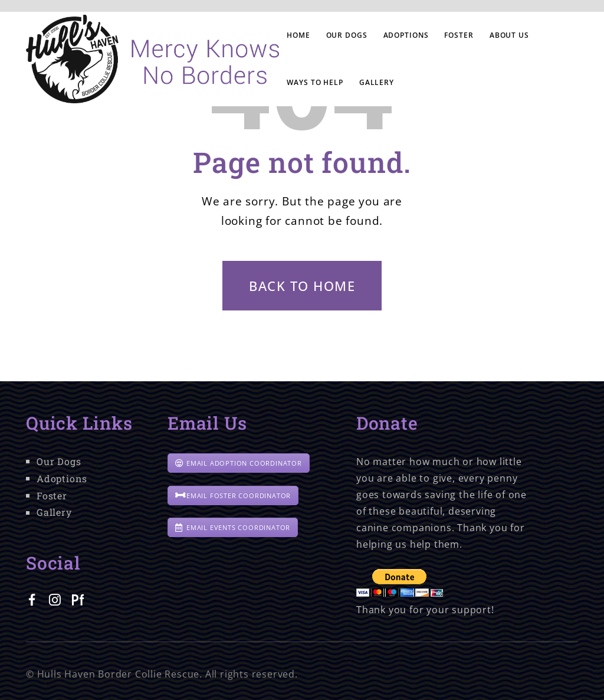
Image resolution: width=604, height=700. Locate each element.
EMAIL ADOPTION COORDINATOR (239, 463)
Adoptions (62, 478)
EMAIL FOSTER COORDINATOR (233, 495)
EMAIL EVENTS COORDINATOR (233, 527)
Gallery (54, 512)
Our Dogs (59, 461)
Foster (52, 495)
